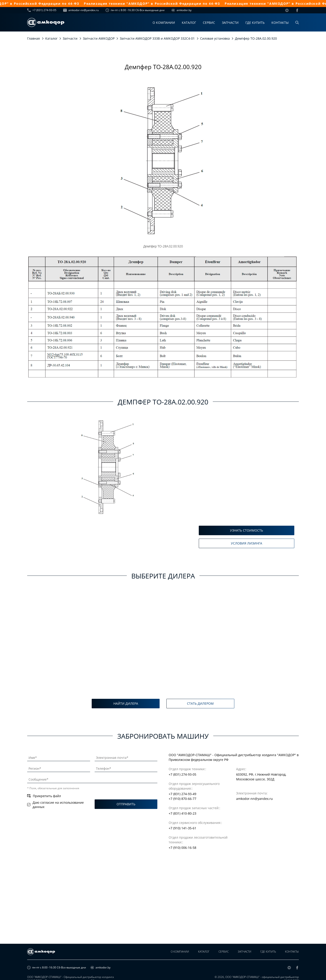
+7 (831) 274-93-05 (42, 10)
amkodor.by (181, 10)
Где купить (255, 23)
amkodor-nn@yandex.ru (81, 10)
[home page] (46, 22)
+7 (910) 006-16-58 (182, 848)
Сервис (209, 23)
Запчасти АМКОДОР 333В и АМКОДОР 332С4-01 (157, 38)
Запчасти (230, 23)
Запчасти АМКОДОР (99, 38)
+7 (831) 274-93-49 (182, 794)
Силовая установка (215, 38)
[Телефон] (126, 768)
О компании (164, 23)
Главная (34, 38)
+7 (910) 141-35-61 (182, 828)
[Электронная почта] (126, 757)
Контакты (280, 23)
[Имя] (59, 757)
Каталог (189, 23)
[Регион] (59, 768)
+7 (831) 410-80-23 (182, 813)
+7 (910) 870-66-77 (182, 799)
